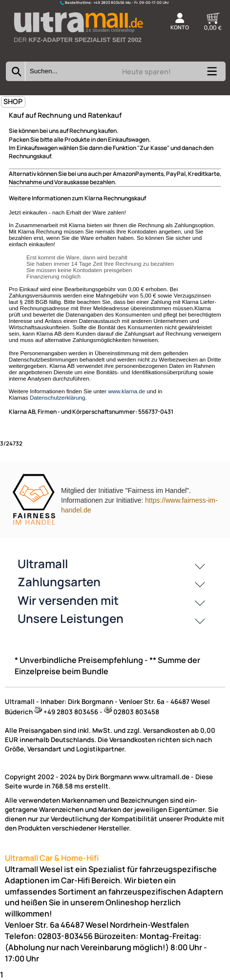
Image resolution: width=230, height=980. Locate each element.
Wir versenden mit (68, 600)
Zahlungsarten (59, 582)
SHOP (13, 101)
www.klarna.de (126, 391)
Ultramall (43, 564)
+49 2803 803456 (109, 2)
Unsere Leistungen (71, 618)
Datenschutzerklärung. (58, 397)
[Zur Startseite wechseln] (78, 48)
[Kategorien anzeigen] (211, 74)
